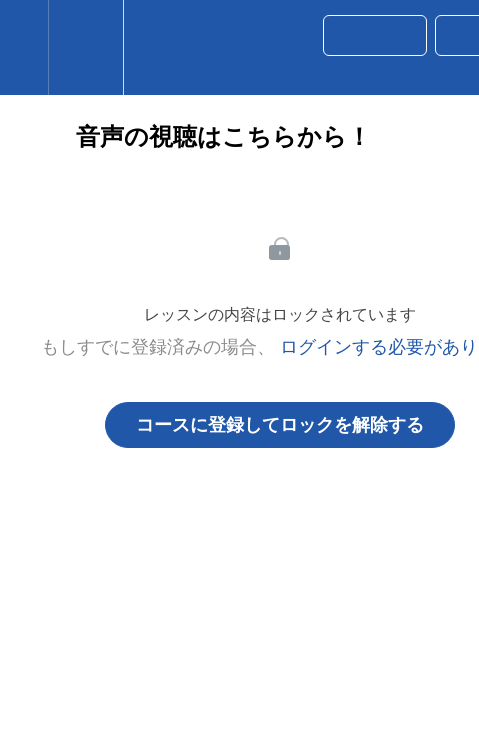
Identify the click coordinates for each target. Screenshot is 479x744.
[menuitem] (85, 47)
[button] (24, 47)
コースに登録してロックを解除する (280, 425)
